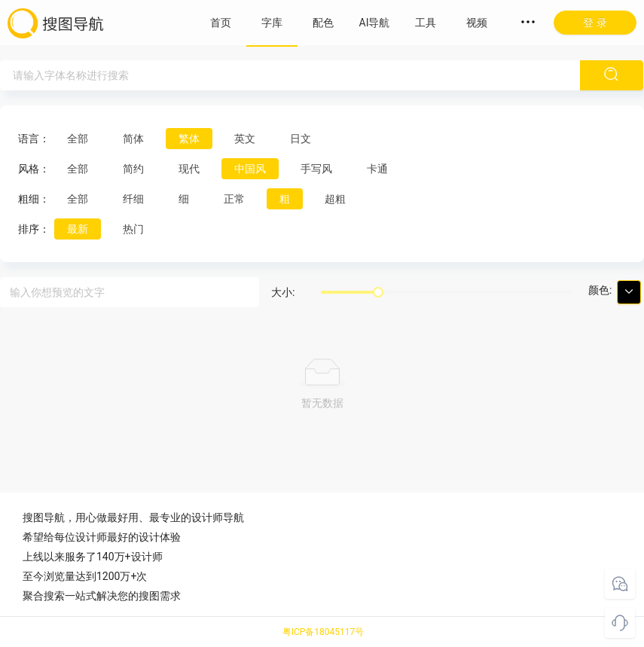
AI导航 (375, 23)
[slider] (378, 292)
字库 (272, 23)
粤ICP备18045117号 (324, 632)
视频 (477, 23)
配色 (323, 23)
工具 (426, 23)
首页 (221, 23)
